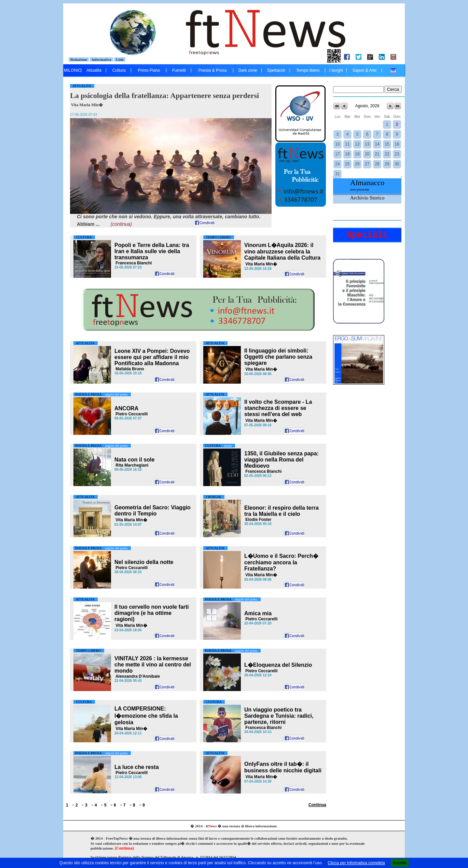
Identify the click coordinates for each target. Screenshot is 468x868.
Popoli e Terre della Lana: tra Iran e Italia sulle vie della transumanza (152, 251)
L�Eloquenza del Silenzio (278, 665)
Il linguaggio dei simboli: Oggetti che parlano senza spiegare (278, 357)
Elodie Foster (258, 520)
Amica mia (258, 613)
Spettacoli (276, 70)
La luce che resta (137, 767)
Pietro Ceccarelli (131, 414)
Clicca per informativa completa (356, 863)
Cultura (119, 70)
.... (393, 70)
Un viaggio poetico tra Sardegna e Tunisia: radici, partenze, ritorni (279, 716)
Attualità (94, 70)
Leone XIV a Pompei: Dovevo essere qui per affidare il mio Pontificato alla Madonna (152, 357)
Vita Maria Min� (86, 105)
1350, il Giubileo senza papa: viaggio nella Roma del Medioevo (281, 460)
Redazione (79, 59)
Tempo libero (308, 70)
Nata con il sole (134, 460)
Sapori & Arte (365, 70)
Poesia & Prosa (213, 70)
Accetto (400, 863)
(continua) (121, 224)
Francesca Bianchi (133, 263)
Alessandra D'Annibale (137, 676)
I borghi (336, 70)
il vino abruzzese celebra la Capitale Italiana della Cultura (282, 251)
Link (120, 59)
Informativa (101, 59)
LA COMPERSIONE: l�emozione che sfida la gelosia (146, 715)
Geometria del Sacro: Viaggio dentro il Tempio (153, 511)
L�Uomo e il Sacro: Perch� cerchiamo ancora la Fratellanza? (281, 562)
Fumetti (179, 70)
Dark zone (248, 70)
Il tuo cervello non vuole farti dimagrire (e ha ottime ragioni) (152, 613)
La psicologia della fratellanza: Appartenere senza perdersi (164, 95)
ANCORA (126, 408)
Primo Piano (149, 70)
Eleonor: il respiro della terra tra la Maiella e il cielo (281, 511)
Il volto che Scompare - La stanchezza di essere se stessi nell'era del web (278, 408)
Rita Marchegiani (131, 465)
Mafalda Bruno (129, 369)
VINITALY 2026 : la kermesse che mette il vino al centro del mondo (153, 665)
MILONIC (72, 70)
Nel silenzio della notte (144, 562)
